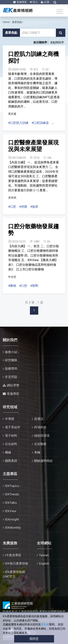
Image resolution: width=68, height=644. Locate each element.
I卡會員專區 (13, 555)
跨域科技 (40, 427)
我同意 (34, 639)
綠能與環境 (42, 436)
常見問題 (11, 377)
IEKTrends (12, 494)
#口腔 (12, 207)
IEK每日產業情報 (17, 563)
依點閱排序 (57, 42)
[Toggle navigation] (60, 11)
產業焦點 (17, 22)
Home (6, 22)
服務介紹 (11, 352)
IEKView (11, 511)
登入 (35, 2)
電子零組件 (13, 427)
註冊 (47, 2)
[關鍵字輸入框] (38, 33)
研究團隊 (11, 360)
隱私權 (45, 625)
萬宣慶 (12, 114)
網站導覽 (13, 385)
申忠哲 (12, 277)
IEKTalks (11, 503)
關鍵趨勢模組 (43, 461)
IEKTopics (12, 486)
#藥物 (12, 286)
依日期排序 (40, 42)
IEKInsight (12, 519)
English (44, 563)
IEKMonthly (13, 528)
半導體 (10, 419)
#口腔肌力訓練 (18, 123)
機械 (8, 452)
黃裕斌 (12, 198)
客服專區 (21, 2)
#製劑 (34, 286)
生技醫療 (40, 444)
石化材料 (11, 444)
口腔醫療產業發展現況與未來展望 (33, 146)
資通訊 (39, 419)
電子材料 (11, 436)
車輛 (37, 452)
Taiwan (44, 555)
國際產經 (11, 461)
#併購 (23, 207)
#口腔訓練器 (40, 123)
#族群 (34, 207)
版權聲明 (11, 369)
